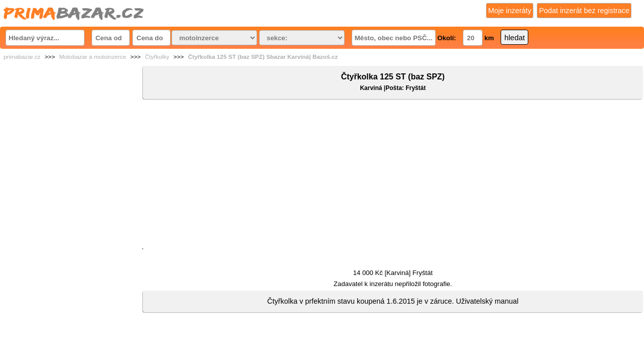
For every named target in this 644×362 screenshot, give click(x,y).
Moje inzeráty (510, 11)
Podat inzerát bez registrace (584, 11)
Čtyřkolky (157, 57)
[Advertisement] (393, 175)
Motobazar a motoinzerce (93, 57)
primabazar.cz (22, 57)
